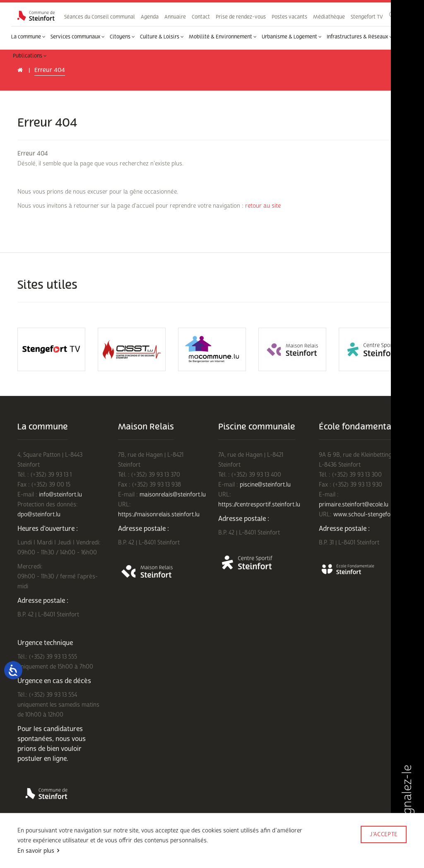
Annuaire (175, 17)
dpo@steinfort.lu (39, 514)
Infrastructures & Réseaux (360, 37)
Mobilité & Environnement (223, 37)
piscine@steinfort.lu (265, 485)
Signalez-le (407, 804)
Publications (30, 56)
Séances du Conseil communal (100, 17)
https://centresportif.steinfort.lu (259, 505)
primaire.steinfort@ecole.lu (354, 505)
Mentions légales (36, 857)
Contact (201, 17)
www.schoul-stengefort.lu (367, 514)
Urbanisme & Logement (292, 37)
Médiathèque (329, 17)
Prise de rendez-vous (241, 17)
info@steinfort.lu (60, 495)
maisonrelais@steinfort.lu (173, 495)
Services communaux (78, 37)
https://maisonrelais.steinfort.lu (159, 514)
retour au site (263, 206)
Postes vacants (289, 17)
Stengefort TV (367, 17)
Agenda (150, 17)
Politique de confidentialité (111, 846)
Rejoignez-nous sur (90, 857)
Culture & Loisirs (162, 37)
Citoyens (122, 37)
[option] (51, 349)
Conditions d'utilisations (45, 846)
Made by (383, 846)
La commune (28, 37)
